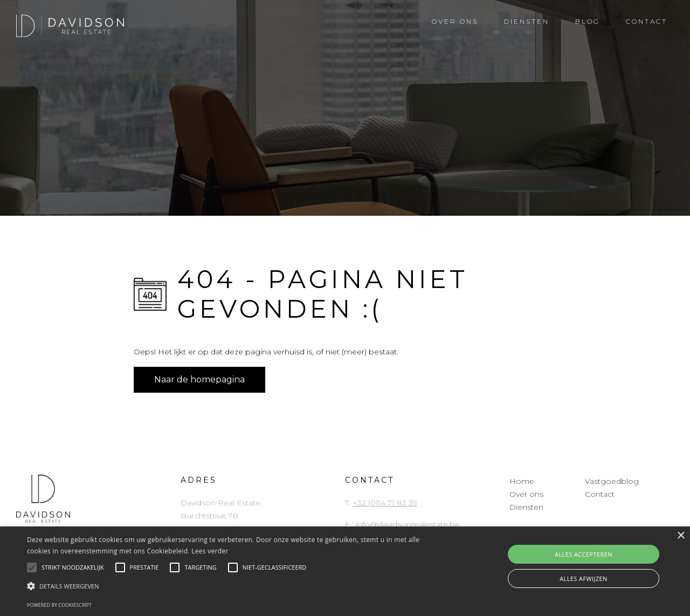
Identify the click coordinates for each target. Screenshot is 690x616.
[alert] (345, 571)
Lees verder (210, 551)
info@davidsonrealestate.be (408, 524)
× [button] (681, 536)
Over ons (526, 494)
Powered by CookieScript (59, 605)
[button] (234, 586)
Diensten (526, 507)
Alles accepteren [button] (584, 554)
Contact (600, 494)
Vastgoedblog (612, 481)
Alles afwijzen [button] (584, 579)
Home (522, 481)
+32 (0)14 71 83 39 (385, 503)
